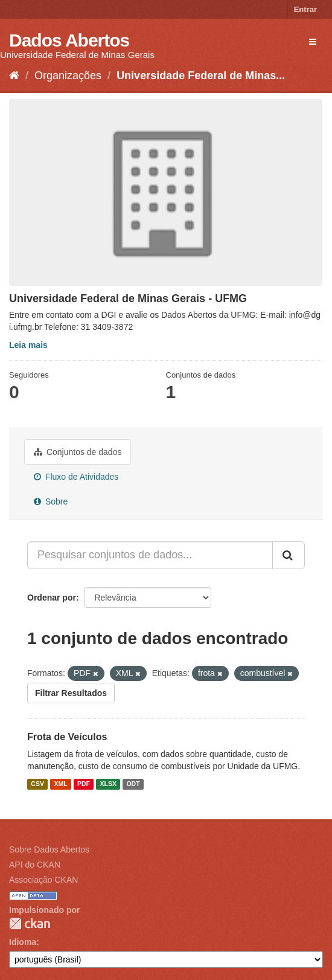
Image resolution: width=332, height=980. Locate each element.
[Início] (14, 76)
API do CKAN (35, 865)
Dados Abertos (69, 40)
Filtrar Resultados (71, 693)
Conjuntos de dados (78, 452)
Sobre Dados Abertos (49, 849)
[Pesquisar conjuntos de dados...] (150, 555)
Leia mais (28, 345)
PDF (84, 784)
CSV (37, 784)
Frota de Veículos (67, 737)
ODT (133, 784)
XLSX (108, 784)
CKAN (30, 924)
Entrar (305, 9)
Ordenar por (52, 598)
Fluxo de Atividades (76, 477)
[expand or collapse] (313, 42)
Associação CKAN (43, 880)
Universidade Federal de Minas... (201, 76)
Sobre (51, 501)
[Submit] (289, 555)
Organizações (68, 76)
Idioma (23, 942)
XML (60, 784)
